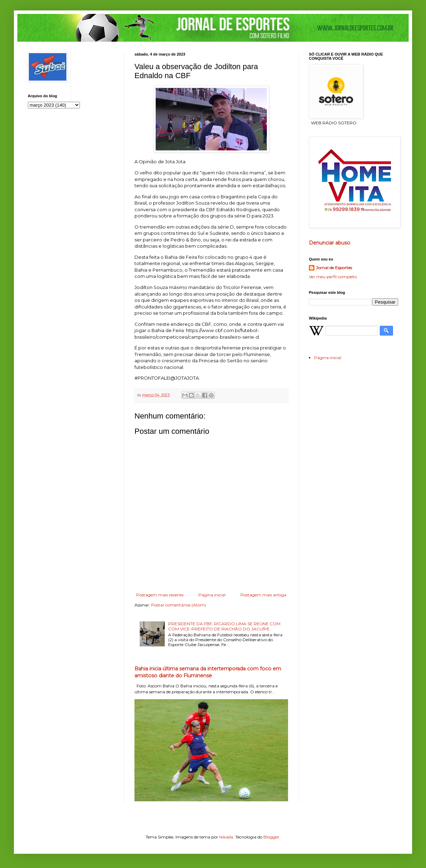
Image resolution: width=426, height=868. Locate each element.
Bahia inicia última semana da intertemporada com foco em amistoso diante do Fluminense (208, 672)
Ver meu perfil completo (333, 277)
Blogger (271, 837)
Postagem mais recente (160, 595)
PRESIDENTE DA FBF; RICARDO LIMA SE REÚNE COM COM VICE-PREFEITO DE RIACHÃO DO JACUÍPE (224, 626)
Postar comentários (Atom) (179, 605)
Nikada (226, 837)
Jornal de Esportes (334, 268)
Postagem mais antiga (263, 595)
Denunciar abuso (330, 243)
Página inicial (212, 595)
